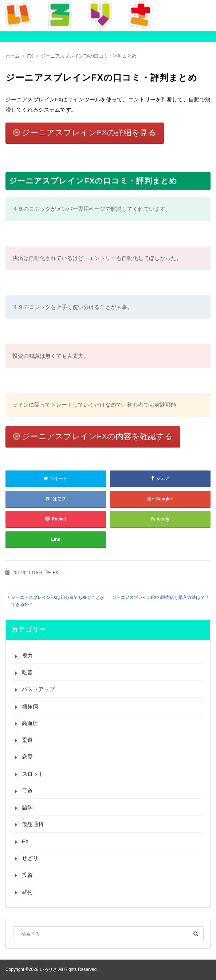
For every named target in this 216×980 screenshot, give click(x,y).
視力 (27, 656)
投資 (27, 875)
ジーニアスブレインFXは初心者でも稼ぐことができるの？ (58, 601)
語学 (27, 807)
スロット (33, 774)
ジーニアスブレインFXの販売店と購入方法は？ (158, 597)
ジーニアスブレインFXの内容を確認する (97, 436)
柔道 (27, 740)
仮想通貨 (33, 824)
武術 (27, 892)
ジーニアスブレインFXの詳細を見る (89, 133)
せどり (30, 858)
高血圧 (30, 723)
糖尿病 (30, 706)
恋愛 (27, 757)
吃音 (27, 672)
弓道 (27, 791)
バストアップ (38, 689)
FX (55, 573)
